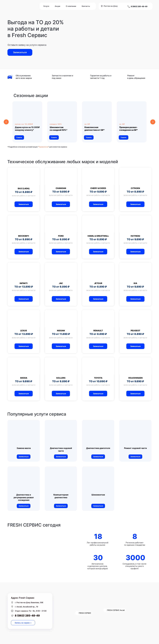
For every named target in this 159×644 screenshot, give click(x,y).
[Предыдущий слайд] (6, 122)
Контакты (86, 6)
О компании (71, 6)
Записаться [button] (20, 52)
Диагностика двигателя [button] (98, 448)
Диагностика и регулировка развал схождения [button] (24, 497)
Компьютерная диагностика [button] (61, 496)
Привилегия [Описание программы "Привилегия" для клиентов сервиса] (43, 147)
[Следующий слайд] (153, 122)
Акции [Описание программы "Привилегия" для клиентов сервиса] (57, 6)
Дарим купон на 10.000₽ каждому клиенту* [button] (27, 129)
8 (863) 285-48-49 (27, 616)
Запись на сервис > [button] (23, 623)
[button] (59, 129)
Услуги (46, 6)
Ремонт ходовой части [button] (135, 448)
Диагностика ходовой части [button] (61, 449)
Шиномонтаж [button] (98, 495)
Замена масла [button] (24, 448)
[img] (43, 552)
